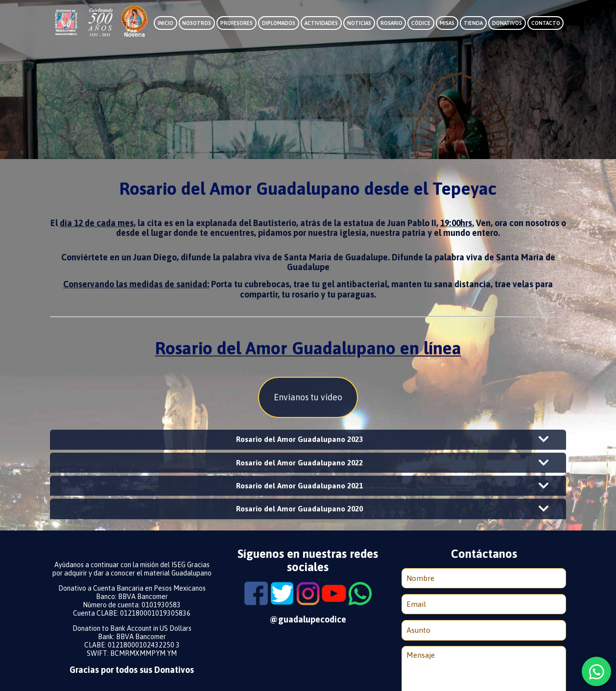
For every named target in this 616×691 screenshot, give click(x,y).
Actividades (321, 23)
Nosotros (197, 23)
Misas (447, 23)
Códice (421, 23)
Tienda (473, 23)
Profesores (237, 23)
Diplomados (279, 23)
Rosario (391, 23)
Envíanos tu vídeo (308, 397)
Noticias (359, 23)
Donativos (507, 23)
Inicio (166, 23)
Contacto (546, 23)
